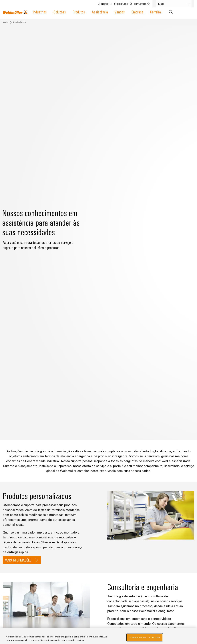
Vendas (120, 12)
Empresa (137, 12)
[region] (98, 636)
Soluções (60, 12)
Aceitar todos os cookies (145, 637)
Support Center (125, 3)
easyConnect (143, 3)
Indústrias (40, 12)
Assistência (100, 12)
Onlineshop (107, 3)
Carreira (155, 12)
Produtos (79, 12)
